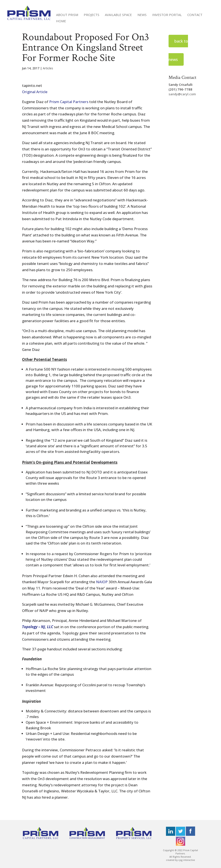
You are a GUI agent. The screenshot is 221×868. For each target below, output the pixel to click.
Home (61, 21)
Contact (195, 15)
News (142, 15)
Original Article (35, 92)
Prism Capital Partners (69, 102)
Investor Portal (167, 15)
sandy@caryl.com (182, 94)
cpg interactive (187, 860)
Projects (92, 15)
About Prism (67, 15)
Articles (48, 68)
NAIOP (102, 582)
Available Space (118, 15)
